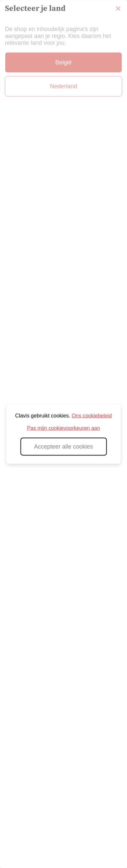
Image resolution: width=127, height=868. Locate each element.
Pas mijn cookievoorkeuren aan (63, 428)
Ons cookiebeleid (92, 415)
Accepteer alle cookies (63, 446)
